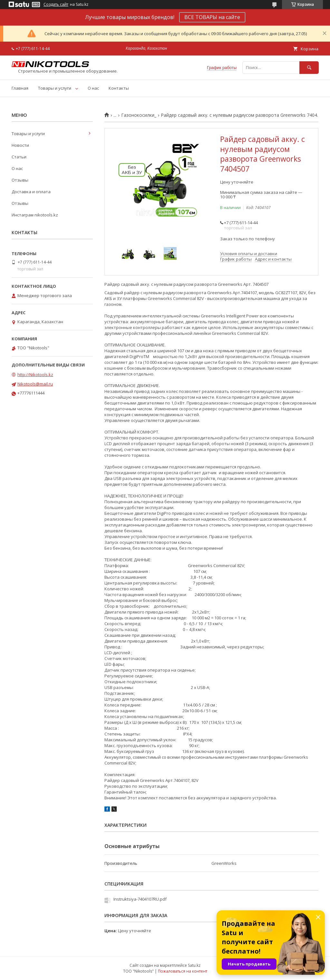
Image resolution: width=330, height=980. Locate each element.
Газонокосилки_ (139, 115)
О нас (93, 88)
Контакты (119, 88)
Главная (20, 88)
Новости (20, 145)
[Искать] (309, 68)
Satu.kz (194, 965)
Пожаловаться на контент (183, 971)
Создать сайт (56, 5)
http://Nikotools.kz (35, 375)
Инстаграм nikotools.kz (35, 215)
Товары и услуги (55, 88)
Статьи (19, 157)
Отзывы (20, 180)
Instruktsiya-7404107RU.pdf (140, 899)
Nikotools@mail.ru (35, 384)
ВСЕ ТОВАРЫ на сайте (212, 17)
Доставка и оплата (31, 192)
